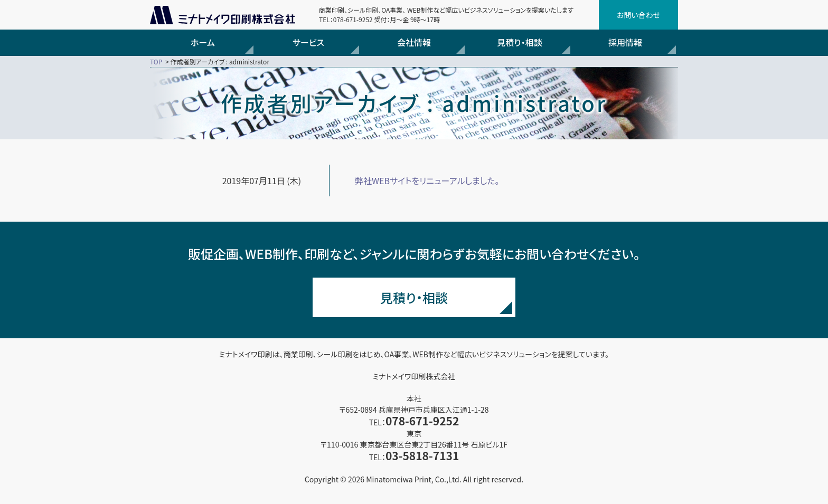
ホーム (203, 42)
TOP (156, 61)
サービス (308, 42)
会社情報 (414, 42)
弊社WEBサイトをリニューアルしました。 (427, 180)
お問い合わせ (638, 15)
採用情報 (625, 42)
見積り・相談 (519, 42)
